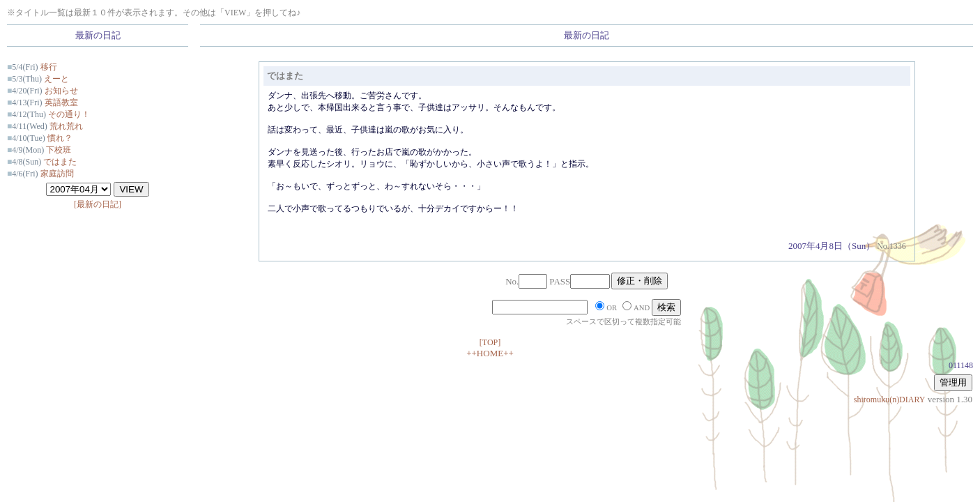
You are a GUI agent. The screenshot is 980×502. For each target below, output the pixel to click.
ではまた (60, 162)
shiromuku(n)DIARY (890, 400)
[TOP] (490, 342)
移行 (49, 67)
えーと (56, 79)
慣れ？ (60, 138)
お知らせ (61, 91)
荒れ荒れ (66, 126)
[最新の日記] (98, 204)
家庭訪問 (57, 174)
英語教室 (61, 102)
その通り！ (69, 114)
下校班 (59, 150)
